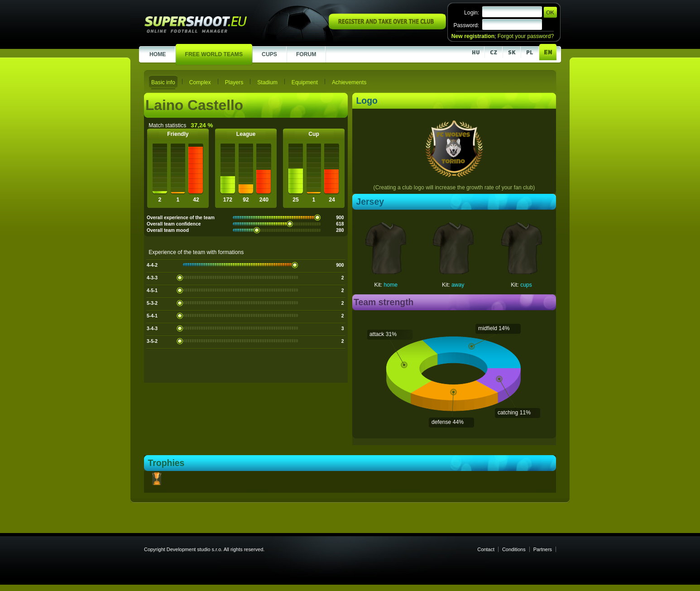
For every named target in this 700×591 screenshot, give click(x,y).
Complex (200, 82)
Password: (466, 25)
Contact (486, 549)
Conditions (514, 549)
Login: (472, 13)
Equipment (305, 82)
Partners (543, 549)
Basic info (163, 82)
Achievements (349, 82)
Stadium (267, 82)
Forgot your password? (526, 36)
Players (234, 82)
